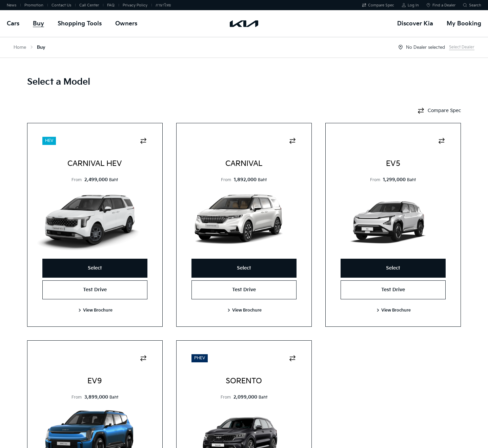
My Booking (464, 24)
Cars (13, 24)
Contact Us (61, 5)
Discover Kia (415, 24)
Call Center (89, 5)
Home (20, 47)
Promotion (34, 5)
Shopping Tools (80, 24)
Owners (126, 24)
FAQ (111, 5)
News (12, 5)
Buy (38, 24)
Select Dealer (462, 47)
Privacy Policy (135, 5)
